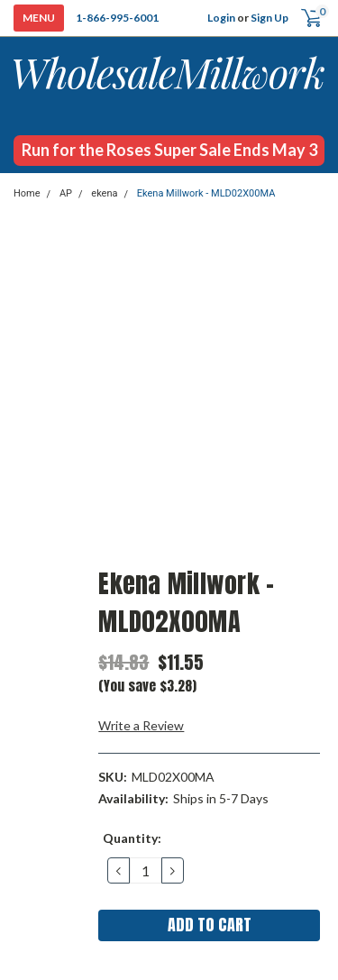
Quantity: (132, 838)
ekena (104, 193)
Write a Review (141, 725)
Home (27, 193)
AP (66, 193)
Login (221, 18)
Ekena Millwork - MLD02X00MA (206, 193)
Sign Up (269, 18)
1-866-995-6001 (117, 18)
